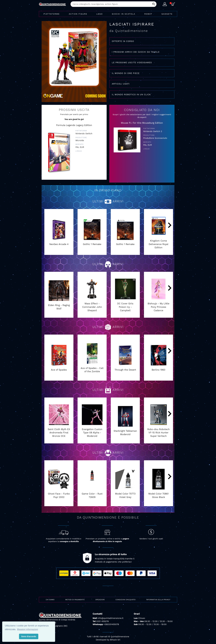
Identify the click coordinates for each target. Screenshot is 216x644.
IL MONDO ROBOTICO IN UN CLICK (131, 95)
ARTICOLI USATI (121, 84)
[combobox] (114, 4)
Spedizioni (100, 600)
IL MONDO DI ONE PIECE (126, 73)
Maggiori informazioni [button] (28, 629)
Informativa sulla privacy (158, 600)
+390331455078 (111, 624)
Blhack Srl (115, 640)
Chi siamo (50, 600)
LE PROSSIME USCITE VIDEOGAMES (132, 63)
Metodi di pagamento (75, 600)
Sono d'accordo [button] (29, 636)
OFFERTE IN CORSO (123, 41)
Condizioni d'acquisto (125, 600)
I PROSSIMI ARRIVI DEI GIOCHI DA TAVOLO (136, 52)
